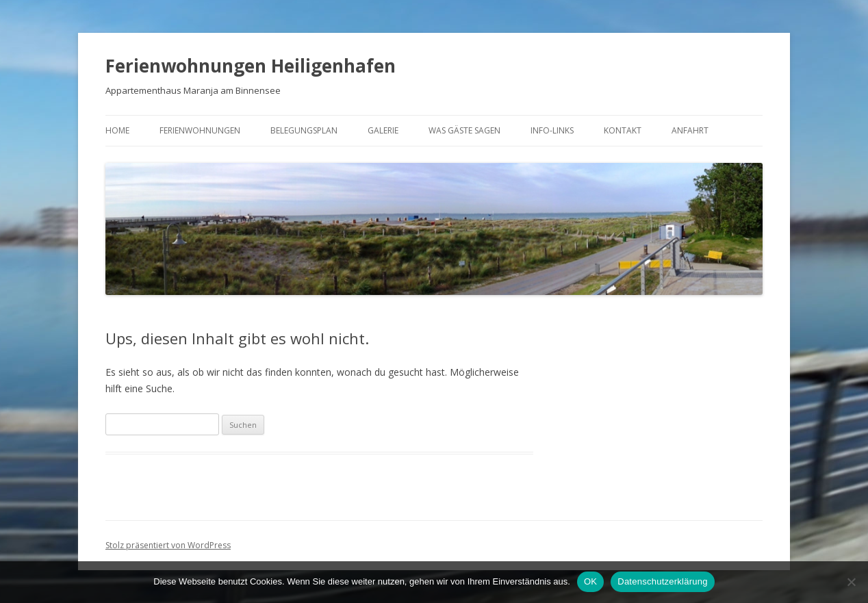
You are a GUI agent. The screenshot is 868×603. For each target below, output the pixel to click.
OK (590, 581)
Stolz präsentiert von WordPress (168, 545)
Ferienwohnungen (200, 130)
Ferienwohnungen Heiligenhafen (251, 66)
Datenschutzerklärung (662, 581)
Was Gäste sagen (464, 130)
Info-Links (552, 130)
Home (117, 130)
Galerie (383, 130)
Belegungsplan (304, 130)
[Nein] (851, 582)
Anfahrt (690, 130)
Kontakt (623, 130)
